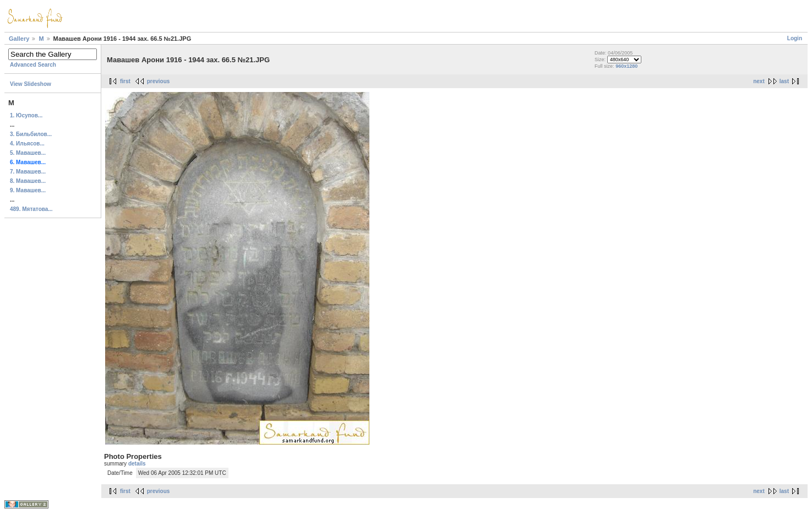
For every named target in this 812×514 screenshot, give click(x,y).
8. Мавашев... (28, 181)
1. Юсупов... (26, 115)
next (759, 81)
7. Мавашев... (28, 172)
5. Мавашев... (28, 153)
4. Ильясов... (27, 144)
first (125, 81)
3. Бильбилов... (31, 134)
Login (795, 38)
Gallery (19, 39)
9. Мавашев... (28, 190)
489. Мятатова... (31, 209)
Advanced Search (33, 65)
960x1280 (626, 66)
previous (159, 81)
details (137, 464)
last (784, 81)
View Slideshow (31, 84)
